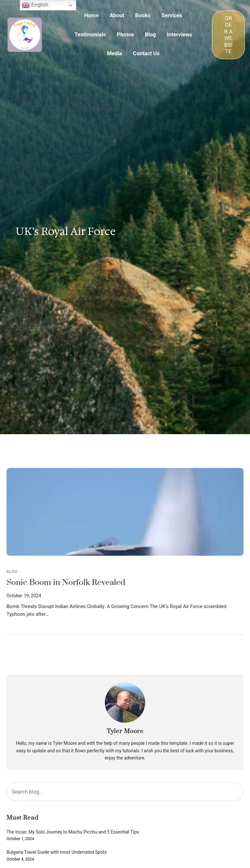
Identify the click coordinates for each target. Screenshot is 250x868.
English (35, 5)
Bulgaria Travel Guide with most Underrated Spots (57, 852)
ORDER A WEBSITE (228, 35)
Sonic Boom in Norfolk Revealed (66, 583)
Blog (12, 572)
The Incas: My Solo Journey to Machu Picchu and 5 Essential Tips (73, 832)
